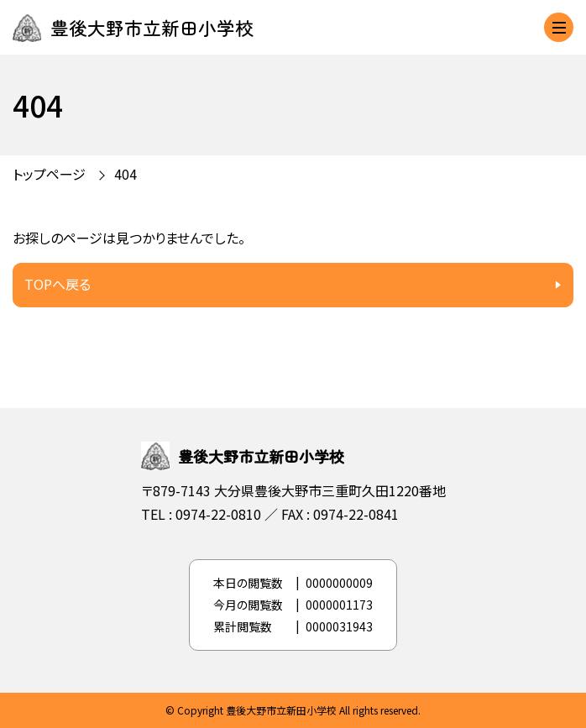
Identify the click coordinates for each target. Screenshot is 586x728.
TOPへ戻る (58, 284)
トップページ (49, 174)
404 (126, 174)
